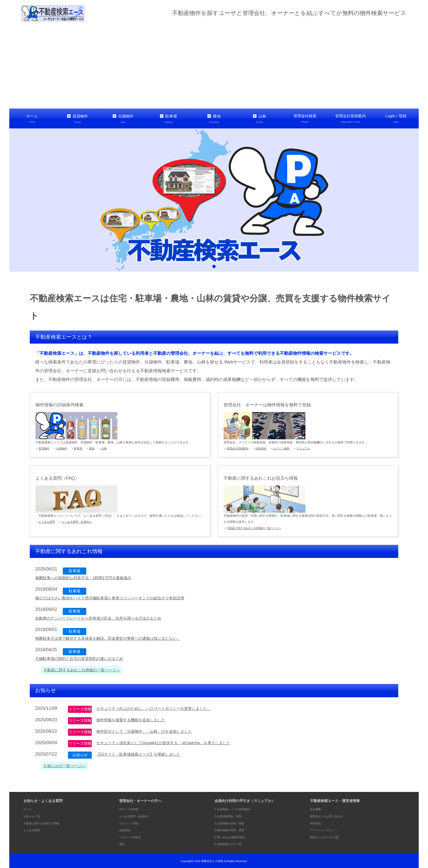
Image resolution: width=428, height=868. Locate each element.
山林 (259, 118)
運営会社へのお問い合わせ (331, 815)
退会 (123, 843)
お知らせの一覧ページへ (67, 765)
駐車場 (169, 118)
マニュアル (309, 447)
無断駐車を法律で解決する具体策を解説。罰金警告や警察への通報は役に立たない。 (118, 637)
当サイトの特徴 (131, 808)
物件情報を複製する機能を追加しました (136, 719)
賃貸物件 (78, 118)
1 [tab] (214, 265)
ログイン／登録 (131, 822)
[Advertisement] (214, 65)
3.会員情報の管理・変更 (234, 822)
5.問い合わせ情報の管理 (234, 836)
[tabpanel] (214, 199)
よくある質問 (47, 521)
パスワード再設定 (133, 836)
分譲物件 (123, 118)
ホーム (32, 118)
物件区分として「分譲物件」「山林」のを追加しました (151, 730)
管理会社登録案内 (351, 118)
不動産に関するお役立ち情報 (47, 822)
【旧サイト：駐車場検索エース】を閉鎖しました (144, 753)
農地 (214, 118)
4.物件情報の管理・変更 (234, 829)
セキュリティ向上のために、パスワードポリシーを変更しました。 (162, 707)
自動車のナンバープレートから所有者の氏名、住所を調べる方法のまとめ (107, 617)
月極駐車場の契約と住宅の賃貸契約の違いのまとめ (85, 657)
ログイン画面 (285, 447)
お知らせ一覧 (34, 815)
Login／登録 (396, 118)
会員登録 (263, 447)
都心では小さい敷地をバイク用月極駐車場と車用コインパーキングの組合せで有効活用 (120, 597)
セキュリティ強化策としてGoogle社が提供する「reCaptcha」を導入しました (172, 742)
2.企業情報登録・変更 (232, 815)
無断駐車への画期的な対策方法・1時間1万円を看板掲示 (90, 577)
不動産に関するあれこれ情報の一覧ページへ (257, 527)
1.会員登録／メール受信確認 (237, 808)
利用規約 (317, 822)
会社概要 (317, 808)
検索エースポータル (328, 836)
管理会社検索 (305, 118)
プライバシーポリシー (328, 829)
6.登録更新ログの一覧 (232, 843)
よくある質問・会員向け (80, 521)
